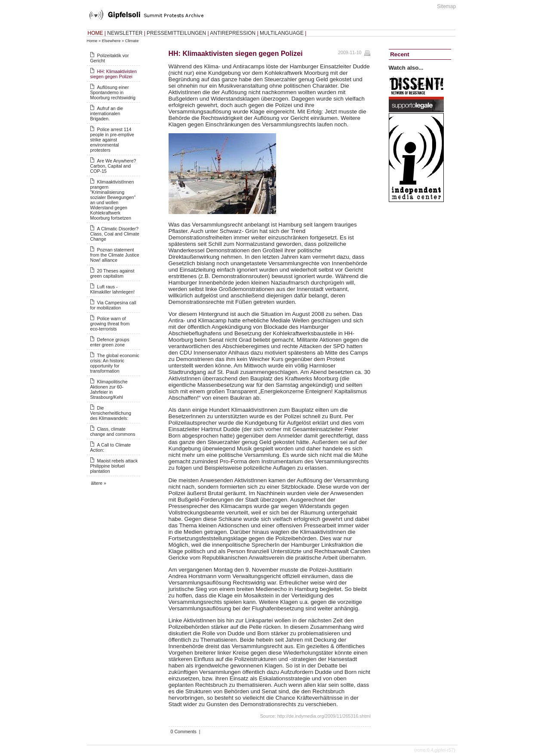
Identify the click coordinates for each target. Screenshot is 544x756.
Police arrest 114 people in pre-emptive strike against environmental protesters (112, 140)
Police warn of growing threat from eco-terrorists (110, 324)
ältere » (99, 483)
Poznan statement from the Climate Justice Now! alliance (115, 255)
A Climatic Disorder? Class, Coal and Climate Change (115, 234)
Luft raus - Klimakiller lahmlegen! (113, 289)
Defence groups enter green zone (110, 342)
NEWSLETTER (125, 33)
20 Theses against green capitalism (112, 273)
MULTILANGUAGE (282, 33)
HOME (95, 33)
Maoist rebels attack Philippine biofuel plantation (114, 466)
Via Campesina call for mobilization (113, 305)
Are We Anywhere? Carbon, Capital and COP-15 (113, 166)
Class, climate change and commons (113, 432)
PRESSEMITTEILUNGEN (176, 33)
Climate (132, 41)
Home (92, 41)
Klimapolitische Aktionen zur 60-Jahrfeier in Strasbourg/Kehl (109, 389)
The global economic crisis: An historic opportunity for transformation (115, 363)
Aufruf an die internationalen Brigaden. (107, 113)
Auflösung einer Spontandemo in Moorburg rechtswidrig (113, 92)
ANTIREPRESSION (233, 33)
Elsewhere (111, 41)
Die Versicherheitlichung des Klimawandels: (111, 413)
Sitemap (446, 6)
